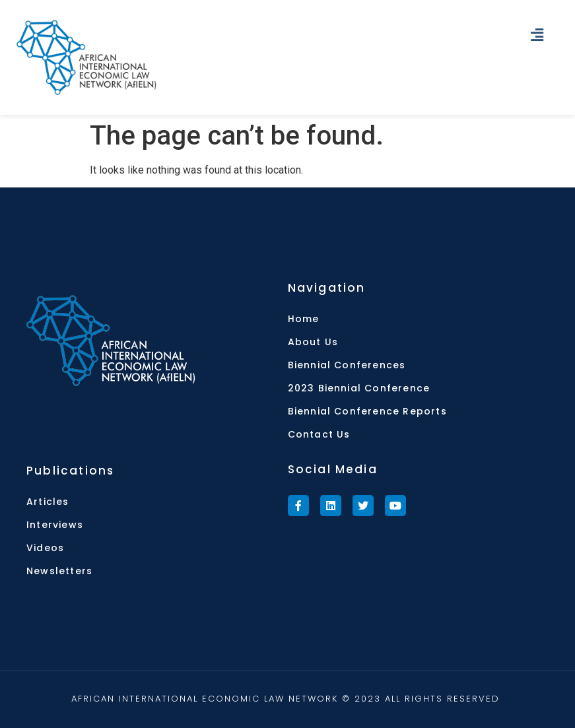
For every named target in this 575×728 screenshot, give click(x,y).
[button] (537, 35)
